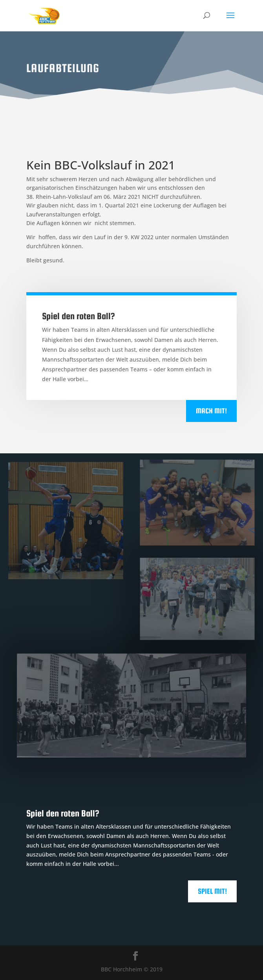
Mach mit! (211, 411)
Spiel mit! (212, 891)
